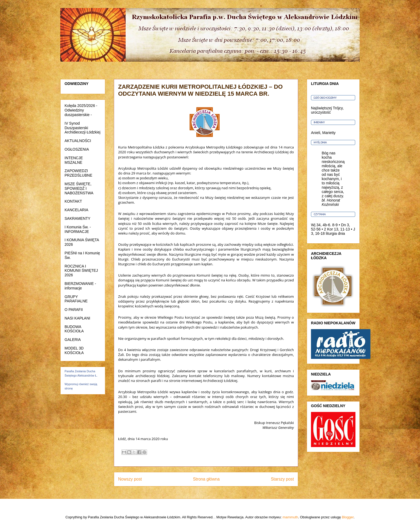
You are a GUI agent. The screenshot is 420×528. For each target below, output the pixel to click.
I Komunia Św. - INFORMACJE (78, 229)
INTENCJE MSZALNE (74, 160)
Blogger (348, 517)
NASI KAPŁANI (77, 318)
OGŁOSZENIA (77, 149)
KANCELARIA (76, 210)
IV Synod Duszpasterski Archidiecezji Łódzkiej (82, 128)
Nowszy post (130, 479)
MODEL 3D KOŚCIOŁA (74, 350)
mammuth (290, 517)
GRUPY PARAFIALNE (76, 299)
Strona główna (206, 479)
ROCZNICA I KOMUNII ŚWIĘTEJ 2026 (81, 271)
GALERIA (73, 340)
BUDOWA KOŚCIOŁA (74, 329)
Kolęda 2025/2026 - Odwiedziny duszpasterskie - (81, 110)
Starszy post (282, 479)
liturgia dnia (335, 233)
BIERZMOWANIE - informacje (80, 286)
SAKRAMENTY (77, 218)
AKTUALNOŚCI (78, 141)
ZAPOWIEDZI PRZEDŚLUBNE (78, 173)
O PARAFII (74, 310)
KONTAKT (73, 201)
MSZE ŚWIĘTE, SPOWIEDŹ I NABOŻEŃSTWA (79, 188)
